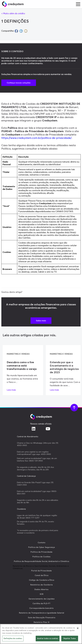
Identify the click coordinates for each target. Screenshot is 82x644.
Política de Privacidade (41, 552)
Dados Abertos (41, 589)
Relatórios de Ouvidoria (41, 585)
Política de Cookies (41, 557)
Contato (42, 543)
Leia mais (11, 390)
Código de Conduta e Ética (42, 580)
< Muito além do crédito (13, 13)
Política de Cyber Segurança (42, 547)
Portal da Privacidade (41, 571)
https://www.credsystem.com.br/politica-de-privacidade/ (37, 138)
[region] (41, 634)
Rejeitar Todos (70, 638)
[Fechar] (78, 628)
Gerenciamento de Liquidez (42, 599)
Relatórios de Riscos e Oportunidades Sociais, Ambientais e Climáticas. (41, 567)
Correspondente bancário (41, 608)
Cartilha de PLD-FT (41, 603)
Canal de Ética (42, 575)
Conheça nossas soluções (19, 83)
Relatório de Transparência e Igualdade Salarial (42, 613)
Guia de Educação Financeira (42, 617)
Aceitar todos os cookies (48, 638)
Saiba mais (41, 321)
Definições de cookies (13, 638)
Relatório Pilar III (42, 622)
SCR (42, 594)
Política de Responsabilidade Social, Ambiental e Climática (41, 561)
